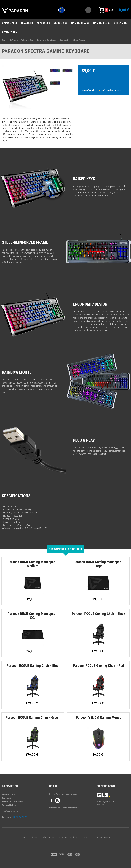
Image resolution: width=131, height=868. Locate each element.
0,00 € (124, 10)
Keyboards (43, 23)
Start (4, 40)
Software (14, 40)
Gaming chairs (80, 23)
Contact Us (65, 40)
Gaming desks (102, 23)
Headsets (27, 23)
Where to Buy (27, 40)
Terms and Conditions (47, 40)
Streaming (121, 23)
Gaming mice (10, 23)
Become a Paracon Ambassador (64, 808)
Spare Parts (9, 32)
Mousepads (61, 23)
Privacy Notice (9, 805)
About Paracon (80, 40)
